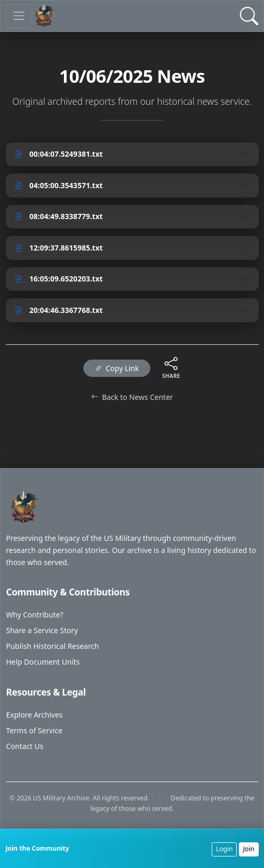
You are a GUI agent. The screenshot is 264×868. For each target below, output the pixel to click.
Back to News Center (132, 397)
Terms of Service (35, 730)
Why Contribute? (35, 615)
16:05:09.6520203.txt (59, 279)
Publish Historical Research (53, 646)
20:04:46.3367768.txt (59, 310)
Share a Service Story (42, 630)
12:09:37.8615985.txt (59, 248)
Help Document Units (43, 662)
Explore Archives (35, 715)
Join (249, 849)
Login (224, 849)
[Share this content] (171, 363)
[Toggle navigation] (19, 16)
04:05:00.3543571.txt (59, 185)
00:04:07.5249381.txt (59, 154)
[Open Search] (249, 16)
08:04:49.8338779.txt (59, 216)
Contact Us (25, 746)
